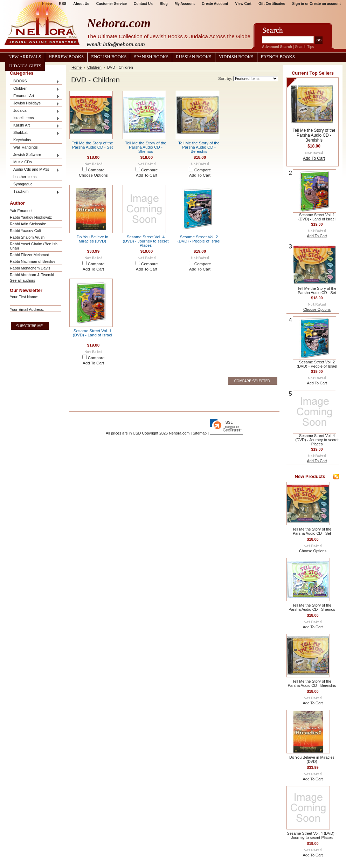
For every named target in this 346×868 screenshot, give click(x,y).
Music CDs (23, 162)
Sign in (298, 4)
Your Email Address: (27, 309)
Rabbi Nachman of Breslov (32, 261)
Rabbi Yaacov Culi (25, 231)
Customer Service (112, 4)
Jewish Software (35, 155)
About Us (81, 4)
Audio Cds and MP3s (35, 170)
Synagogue (23, 184)
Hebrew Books (66, 57)
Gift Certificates (272, 4)
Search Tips (304, 47)
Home (77, 67)
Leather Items (25, 177)
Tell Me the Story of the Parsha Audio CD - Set (92, 145)
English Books (109, 57)
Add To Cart (147, 175)
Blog (164, 4)
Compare (96, 170)
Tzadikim (35, 192)
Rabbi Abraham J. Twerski (32, 275)
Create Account (215, 4)
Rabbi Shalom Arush (27, 237)
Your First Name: (24, 297)
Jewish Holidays (35, 104)
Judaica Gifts (25, 66)
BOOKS (35, 81)
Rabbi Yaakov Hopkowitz (31, 217)
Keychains (22, 140)
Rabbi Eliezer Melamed (29, 255)
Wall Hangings (26, 147)
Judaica (35, 111)
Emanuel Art (35, 96)
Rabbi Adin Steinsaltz (28, 224)
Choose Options (93, 175)
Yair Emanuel (21, 211)
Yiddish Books (236, 57)
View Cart (243, 4)
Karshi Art (35, 126)
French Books (278, 57)
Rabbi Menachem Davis (30, 268)
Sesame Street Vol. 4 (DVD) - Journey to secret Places (146, 241)
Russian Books (193, 57)
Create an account (325, 4)
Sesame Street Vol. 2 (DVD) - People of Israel (199, 239)
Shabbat (35, 133)
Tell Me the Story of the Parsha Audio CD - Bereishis (199, 147)
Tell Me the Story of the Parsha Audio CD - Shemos (146, 147)
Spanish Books (151, 57)
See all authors (23, 280)
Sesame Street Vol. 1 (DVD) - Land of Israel (92, 333)
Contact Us (143, 4)
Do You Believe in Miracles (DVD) (93, 239)
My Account (185, 4)
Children (35, 89)
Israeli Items (35, 118)
